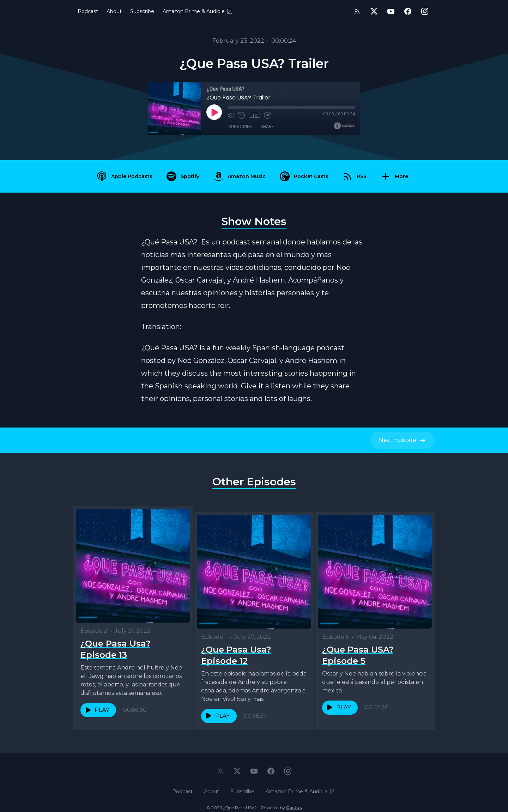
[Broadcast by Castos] (344, 126)
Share (267, 127)
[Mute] (231, 115)
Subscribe (142, 11)
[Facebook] (408, 11)
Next (403, 440)
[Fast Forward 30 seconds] (267, 115)
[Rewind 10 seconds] (242, 115)
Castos (294, 798)
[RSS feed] (357, 11)
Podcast (88, 11)
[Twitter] (374, 11)
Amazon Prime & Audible (198, 11)
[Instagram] (425, 11)
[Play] (214, 112)
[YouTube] (391, 11)
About (114, 11)
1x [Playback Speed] (255, 115)
